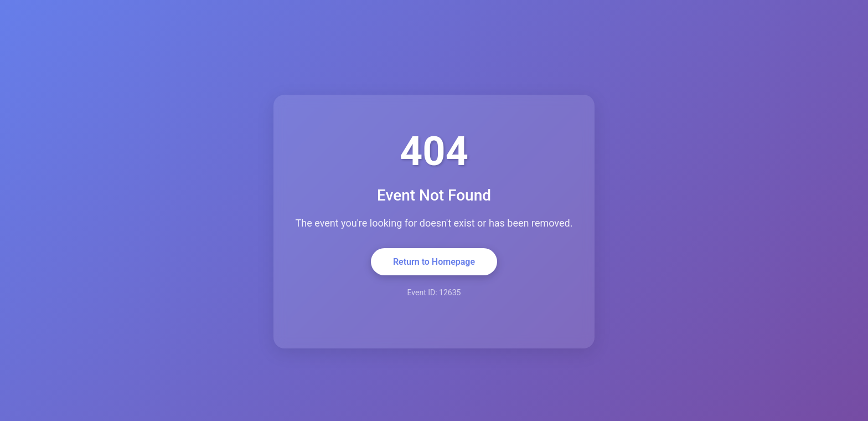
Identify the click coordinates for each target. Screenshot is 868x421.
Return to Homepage (434, 262)
